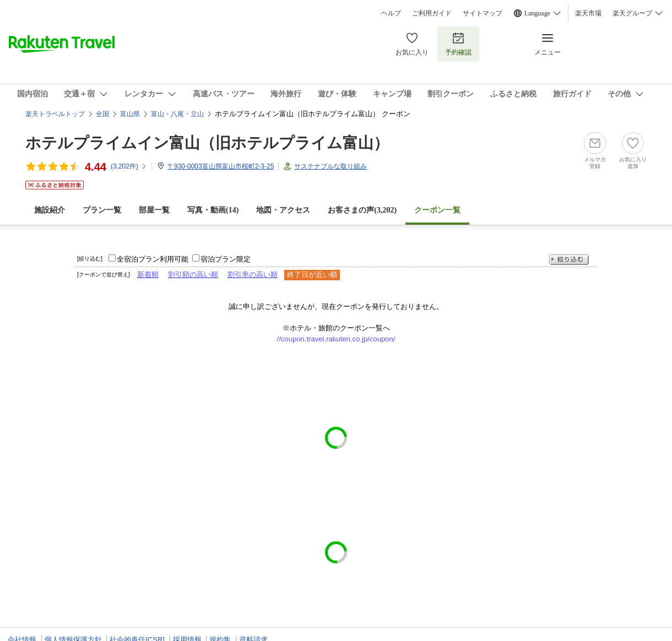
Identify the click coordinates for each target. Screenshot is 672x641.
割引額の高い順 (193, 275)
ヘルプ (391, 13)
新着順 (148, 275)
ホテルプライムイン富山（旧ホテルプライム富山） (207, 143)
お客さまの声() (362, 210)
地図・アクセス (283, 210)
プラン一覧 (102, 210)
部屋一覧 (154, 210)
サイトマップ (483, 13)
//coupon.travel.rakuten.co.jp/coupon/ (336, 339)
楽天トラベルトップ (55, 114)
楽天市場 (588, 13)
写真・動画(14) (213, 210)
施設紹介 (50, 210)
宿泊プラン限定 (226, 259)
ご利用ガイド (432, 13)
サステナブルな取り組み (330, 166)
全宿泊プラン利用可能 (153, 259)
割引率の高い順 (253, 275)
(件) (129, 166)
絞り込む (569, 260)
